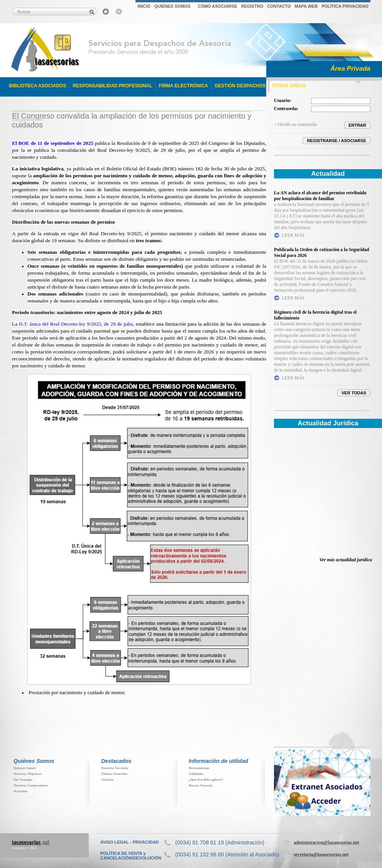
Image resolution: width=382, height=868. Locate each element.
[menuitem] (144, 7)
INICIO (144, 6)
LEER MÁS (293, 235)
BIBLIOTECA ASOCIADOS (37, 86)
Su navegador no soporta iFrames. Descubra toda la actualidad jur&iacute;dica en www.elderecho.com (322, 498)
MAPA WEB (306, 6)
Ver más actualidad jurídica (346, 560)
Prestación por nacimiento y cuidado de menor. (77, 692)
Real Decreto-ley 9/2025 (115, 234)
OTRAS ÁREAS (289, 86)
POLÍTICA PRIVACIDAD (345, 6)
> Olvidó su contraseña (295, 124)
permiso (160, 234)
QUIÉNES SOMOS (172, 6)
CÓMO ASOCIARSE (217, 6)
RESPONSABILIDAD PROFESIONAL (112, 86)
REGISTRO (252, 6)
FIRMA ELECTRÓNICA (183, 86)
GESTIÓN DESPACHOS (240, 86)
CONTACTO (279, 6)
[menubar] (253, 7)
